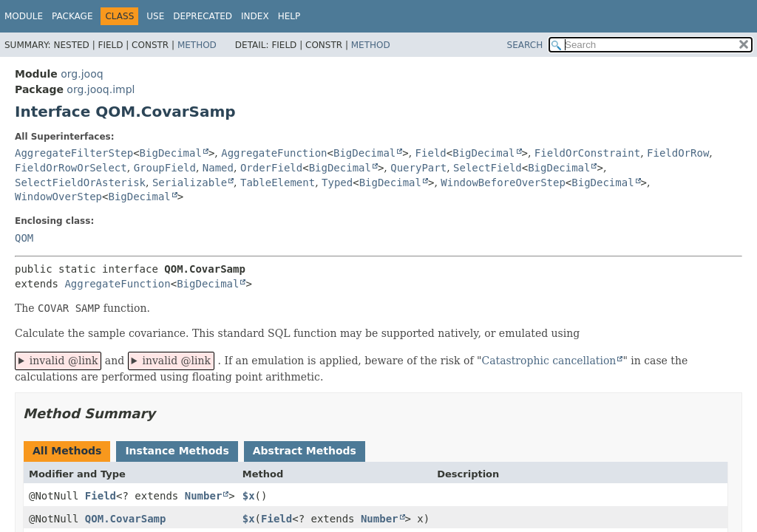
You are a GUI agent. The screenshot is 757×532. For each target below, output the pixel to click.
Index (255, 16)
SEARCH (525, 45)
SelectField (488, 168)
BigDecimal (171, 153)
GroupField (165, 168)
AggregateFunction (274, 153)
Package (72, 16)
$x (249, 496)
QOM (24, 238)
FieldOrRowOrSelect (71, 168)
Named (218, 168)
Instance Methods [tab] (177, 451)
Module (24, 16)
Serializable (190, 183)
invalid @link (64, 361)
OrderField (271, 168)
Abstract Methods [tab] (305, 451)
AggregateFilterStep (74, 153)
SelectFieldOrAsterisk (80, 183)
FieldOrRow (678, 153)
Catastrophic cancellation (549, 361)
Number (204, 496)
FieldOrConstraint (587, 153)
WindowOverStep (58, 197)
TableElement (278, 183)
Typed (337, 183)
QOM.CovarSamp (126, 519)
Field (431, 153)
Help (289, 16)
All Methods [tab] (67, 451)
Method (197, 45)
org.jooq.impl (101, 89)
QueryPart (418, 168)
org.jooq (82, 74)
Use (155, 16)
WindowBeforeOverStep (503, 183)
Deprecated (203, 16)
